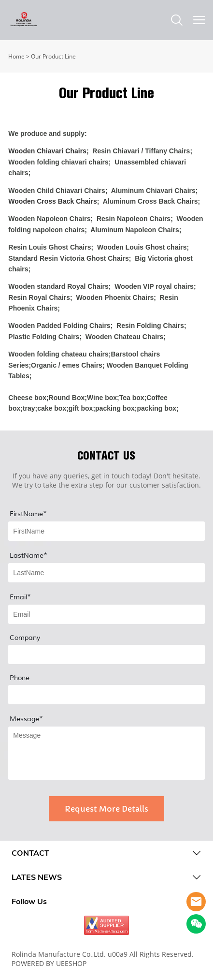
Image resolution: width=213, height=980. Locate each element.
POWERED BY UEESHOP (49, 963)
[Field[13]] (106, 695)
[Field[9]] (106, 573)
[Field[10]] (106, 614)
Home (16, 56)
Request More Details (106, 809)
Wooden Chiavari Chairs (47, 151)
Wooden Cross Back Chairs (52, 201)
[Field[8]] (106, 531)
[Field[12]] (106, 654)
